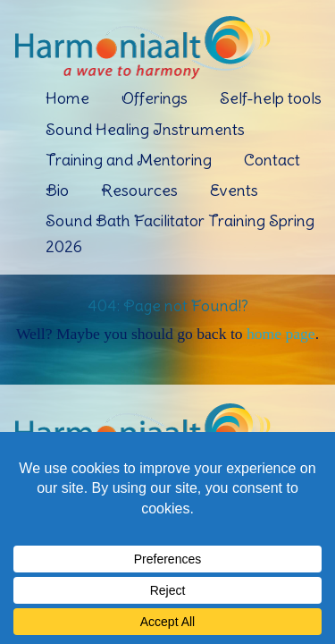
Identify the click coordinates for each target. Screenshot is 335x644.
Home (67, 98)
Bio (57, 190)
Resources (139, 190)
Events (234, 190)
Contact (272, 160)
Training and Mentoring (129, 160)
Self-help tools (271, 98)
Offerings (155, 98)
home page (281, 334)
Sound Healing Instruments (145, 129)
